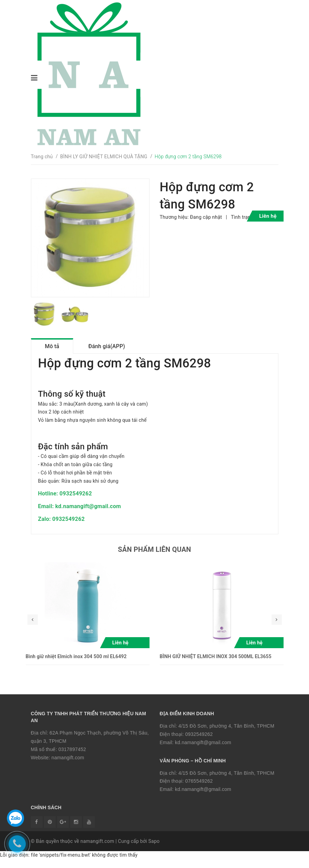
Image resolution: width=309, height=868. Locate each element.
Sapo (154, 850)
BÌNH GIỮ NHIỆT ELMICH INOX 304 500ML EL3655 (216, 663)
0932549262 (199, 740)
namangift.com (68, 763)
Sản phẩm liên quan (154, 556)
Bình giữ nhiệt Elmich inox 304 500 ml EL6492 (76, 663)
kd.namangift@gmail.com (203, 748)
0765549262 (199, 787)
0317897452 (72, 755)
